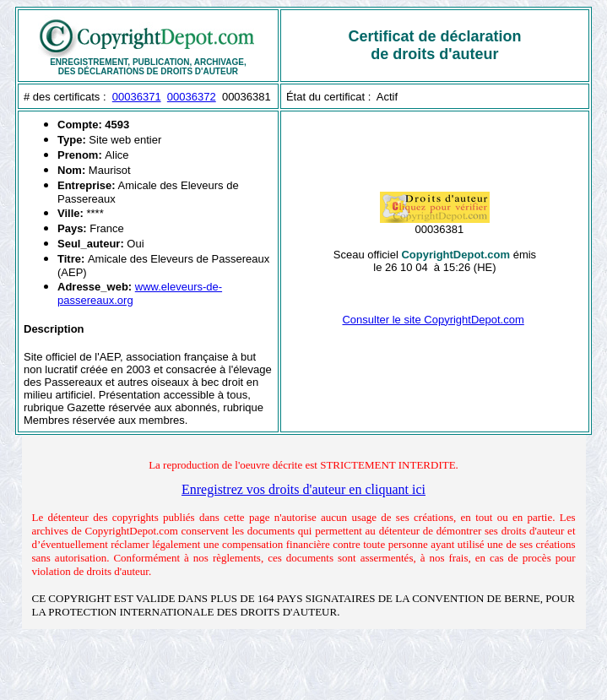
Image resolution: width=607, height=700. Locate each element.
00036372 (192, 97)
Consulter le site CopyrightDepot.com (433, 320)
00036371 (137, 97)
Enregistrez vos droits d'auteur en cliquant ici (303, 489)
